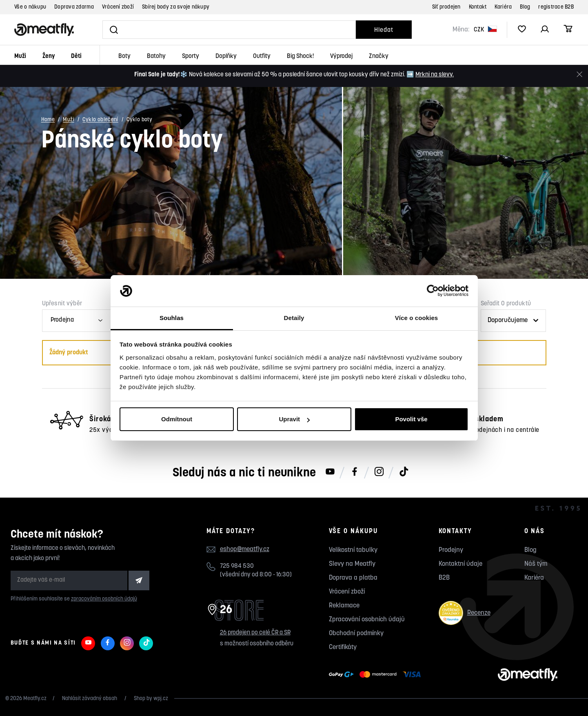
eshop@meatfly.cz (245, 549)
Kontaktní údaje (460, 564)
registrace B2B (556, 7)
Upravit (294, 419)
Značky (379, 57)
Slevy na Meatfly (352, 564)
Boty (124, 57)
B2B (444, 578)
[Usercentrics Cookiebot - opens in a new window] (433, 291)
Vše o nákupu (30, 7)
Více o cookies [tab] (417, 318)
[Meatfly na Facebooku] (355, 472)
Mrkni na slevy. (435, 75)
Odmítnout (177, 419)
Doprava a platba (353, 578)
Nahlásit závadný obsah (90, 699)
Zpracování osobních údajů (367, 620)
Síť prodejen (446, 7)
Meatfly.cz (35, 699)
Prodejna (62, 320)
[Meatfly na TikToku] (404, 472)
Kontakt (478, 7)
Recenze (465, 613)
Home (48, 120)
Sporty (191, 57)
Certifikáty (343, 647)
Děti (76, 57)
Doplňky (226, 57)
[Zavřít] (579, 74)
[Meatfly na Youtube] (330, 472)
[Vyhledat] (229, 30)
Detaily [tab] (294, 318)
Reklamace (344, 606)
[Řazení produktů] (513, 321)
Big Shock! (300, 57)
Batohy (156, 57)
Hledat (384, 30)
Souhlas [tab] (172, 318)
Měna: (461, 30)
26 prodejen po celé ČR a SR (255, 633)
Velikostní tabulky (353, 550)
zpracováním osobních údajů (104, 599)
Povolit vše (411, 419)
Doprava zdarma (74, 7)
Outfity (262, 57)
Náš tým (536, 564)
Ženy (49, 57)
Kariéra (503, 7)
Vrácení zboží (118, 7)
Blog (525, 7)
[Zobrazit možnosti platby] (377, 675)
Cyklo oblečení (100, 120)
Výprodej (341, 57)
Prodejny (451, 550)
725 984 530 (237, 566)
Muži (20, 57)
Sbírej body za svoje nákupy (176, 7)
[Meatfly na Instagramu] (379, 472)
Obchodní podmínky (356, 634)
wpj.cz (161, 699)
